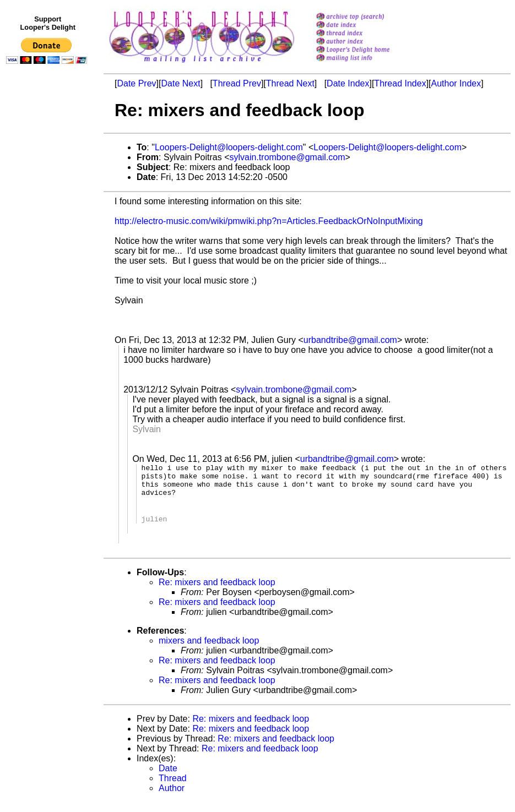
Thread (173, 788)
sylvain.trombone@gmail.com (288, 157)
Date (168, 778)
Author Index (456, 83)
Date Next (180, 83)
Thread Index (400, 83)
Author (172, 798)
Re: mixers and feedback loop (217, 592)
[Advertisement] (48, 296)
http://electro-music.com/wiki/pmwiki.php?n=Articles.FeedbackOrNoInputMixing (269, 221)
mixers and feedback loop (209, 650)
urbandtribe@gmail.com (350, 340)
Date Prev (136, 83)
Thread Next (290, 83)
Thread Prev (237, 83)
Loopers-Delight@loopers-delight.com (229, 147)
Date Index (348, 83)
